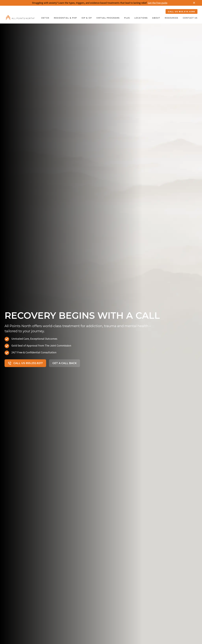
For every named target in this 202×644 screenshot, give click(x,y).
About (156, 18)
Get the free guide (158, 3)
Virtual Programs (108, 18)
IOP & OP (87, 18)
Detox (45, 18)
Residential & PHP (65, 18)
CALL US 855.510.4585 (182, 12)
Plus (127, 18)
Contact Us (190, 18)
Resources (171, 18)
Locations (141, 18)
